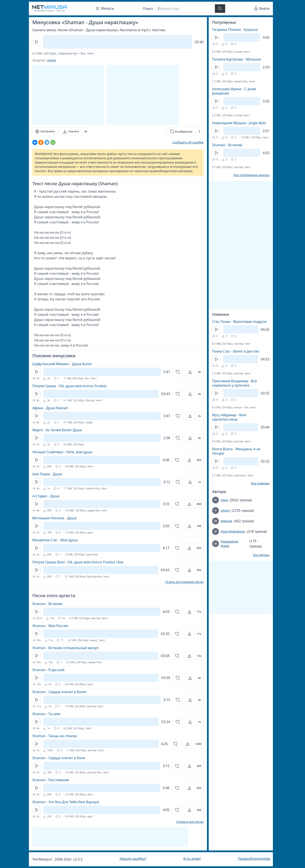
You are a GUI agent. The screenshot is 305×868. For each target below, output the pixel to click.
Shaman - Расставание (51, 780)
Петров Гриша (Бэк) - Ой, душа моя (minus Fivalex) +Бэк (78, 562)
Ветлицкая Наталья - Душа (54, 518)
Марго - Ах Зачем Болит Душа (57, 430)
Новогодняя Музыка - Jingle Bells (239, 123)
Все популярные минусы (252, 175)
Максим (226, 521)
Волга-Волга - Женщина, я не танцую (236, 451)
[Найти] (220, 9)
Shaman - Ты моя (46, 714)
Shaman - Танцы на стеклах (55, 736)
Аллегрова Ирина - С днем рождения (234, 91)
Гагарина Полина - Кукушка (235, 30)
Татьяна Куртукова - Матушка (236, 59)
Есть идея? (192, 859)
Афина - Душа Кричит (50, 408)
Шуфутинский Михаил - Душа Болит (62, 364)
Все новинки (260, 483)
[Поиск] (185, 9)
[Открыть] (194, 372)
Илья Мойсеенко (233, 531)
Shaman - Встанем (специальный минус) (66, 648)
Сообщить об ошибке (188, 142)
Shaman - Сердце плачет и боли (59, 758)
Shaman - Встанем (47, 604)
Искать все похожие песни (184, 582)
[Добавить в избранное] (185, 131)
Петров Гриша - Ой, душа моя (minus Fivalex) (69, 386)
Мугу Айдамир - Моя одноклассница (229, 417)
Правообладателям (254, 859)
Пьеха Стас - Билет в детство (236, 351)
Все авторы (261, 555)
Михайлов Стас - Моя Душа (55, 540)
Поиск (148, 9)
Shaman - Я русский (48, 670)
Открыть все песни (190, 822)
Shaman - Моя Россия (50, 626)
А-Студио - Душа (46, 496)
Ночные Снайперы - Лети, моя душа (62, 452)
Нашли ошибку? (133, 859)
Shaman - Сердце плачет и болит (60, 692)
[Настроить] (45, 131)
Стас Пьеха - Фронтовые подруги (239, 322)
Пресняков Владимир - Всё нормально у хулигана (234, 383)
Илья (224, 500)
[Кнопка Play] (36, 42)
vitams (51, 60)
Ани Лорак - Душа (47, 474)
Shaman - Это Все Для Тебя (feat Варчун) (66, 802)
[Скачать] (75, 131)
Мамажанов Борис (229, 544)
